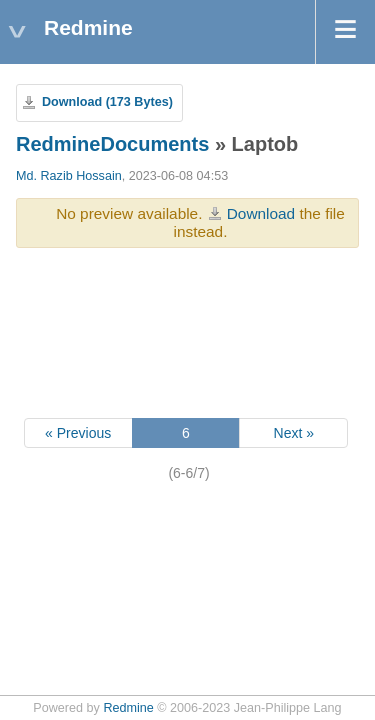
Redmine (128, 708)
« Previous (78, 433)
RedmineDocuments (112, 144)
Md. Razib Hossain (69, 176)
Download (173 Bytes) (107, 102)
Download (261, 213)
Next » (294, 433)
